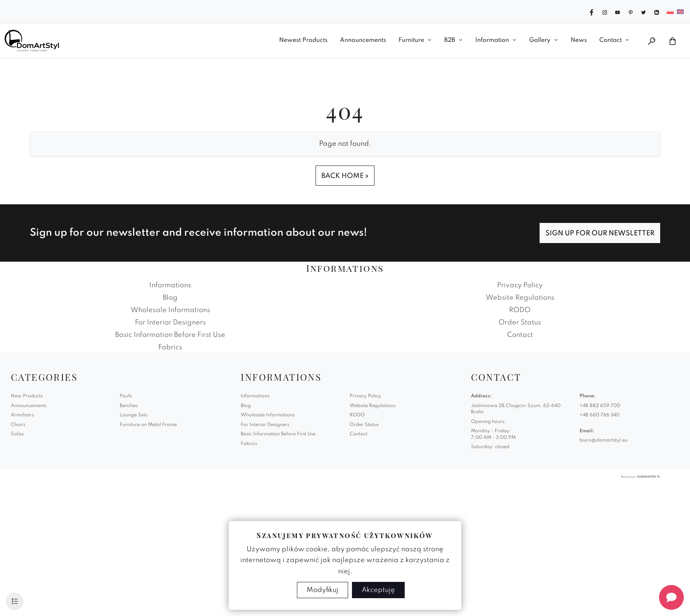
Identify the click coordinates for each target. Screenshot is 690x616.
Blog (170, 298)
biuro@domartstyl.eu (604, 440)
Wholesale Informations (170, 310)
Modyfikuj (323, 590)
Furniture (411, 40)
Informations (170, 285)
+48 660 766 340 (599, 415)
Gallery (540, 40)
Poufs (126, 396)
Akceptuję (378, 590)
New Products (27, 396)
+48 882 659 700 (600, 406)
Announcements (363, 40)
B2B (450, 40)
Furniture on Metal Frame (148, 425)
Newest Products (303, 40)
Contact (611, 40)
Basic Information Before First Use (170, 335)
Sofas (17, 434)
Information (492, 40)
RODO (520, 310)
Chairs (18, 425)
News (579, 40)
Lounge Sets (134, 415)
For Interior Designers (170, 323)
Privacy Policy (520, 285)
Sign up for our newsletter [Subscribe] (600, 233)
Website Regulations (520, 298)
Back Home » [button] (345, 176)
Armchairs (22, 415)
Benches (129, 406)
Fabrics (170, 347)
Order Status (520, 323)
